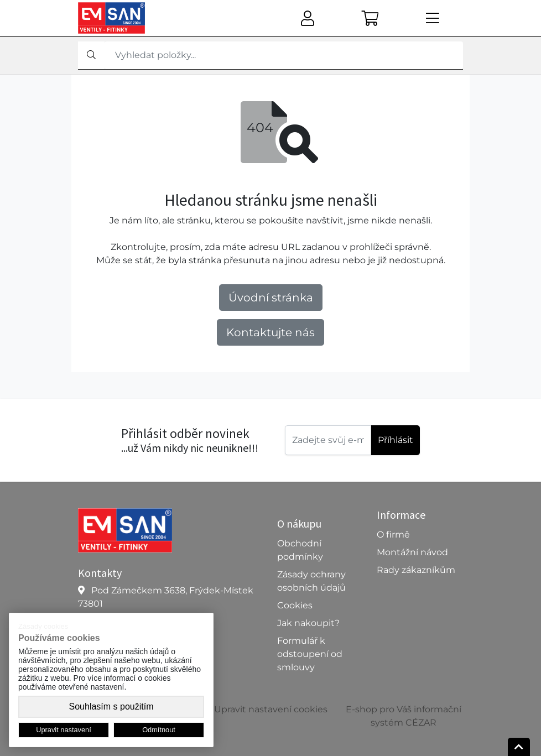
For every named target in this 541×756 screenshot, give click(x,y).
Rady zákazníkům (416, 570)
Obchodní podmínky (300, 550)
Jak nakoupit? (308, 623)
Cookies (295, 605)
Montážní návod (412, 552)
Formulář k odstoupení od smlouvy (310, 654)
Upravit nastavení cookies (271, 709)
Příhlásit (396, 440)
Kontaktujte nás (270, 332)
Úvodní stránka (271, 298)
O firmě (393, 535)
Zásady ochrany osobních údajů (311, 581)
